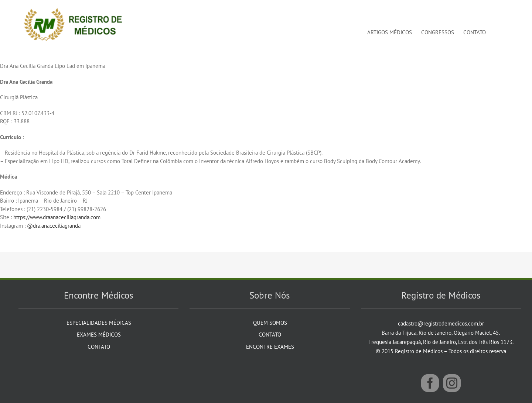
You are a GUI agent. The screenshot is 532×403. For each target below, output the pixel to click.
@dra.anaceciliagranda (54, 226)
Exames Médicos (99, 335)
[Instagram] (452, 383)
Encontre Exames (270, 347)
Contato (99, 347)
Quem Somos (270, 323)
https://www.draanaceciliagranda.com (57, 217)
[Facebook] (430, 383)
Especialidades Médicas (99, 323)
